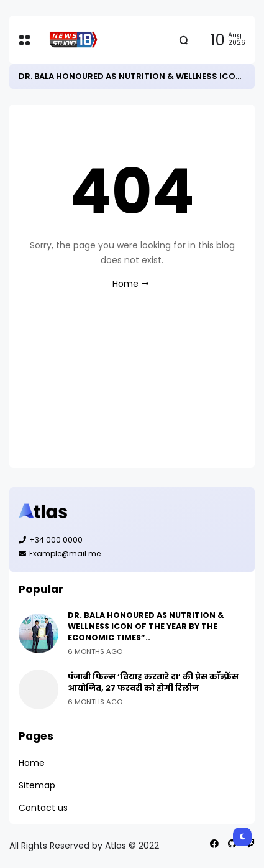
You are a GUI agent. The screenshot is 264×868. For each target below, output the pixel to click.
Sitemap (37, 785)
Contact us (43, 808)
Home (125, 284)
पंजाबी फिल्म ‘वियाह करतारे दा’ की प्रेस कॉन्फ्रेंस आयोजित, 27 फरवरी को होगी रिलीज (153, 682)
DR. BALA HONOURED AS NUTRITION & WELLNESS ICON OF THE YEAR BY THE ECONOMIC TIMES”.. (146, 626)
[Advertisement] (132, 390)
